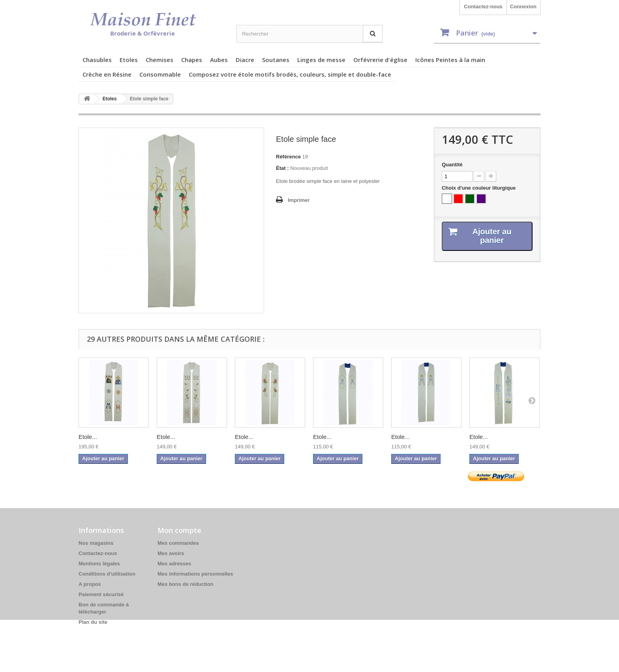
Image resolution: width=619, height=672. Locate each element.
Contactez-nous (483, 7)
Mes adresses (174, 564)
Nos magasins (96, 543)
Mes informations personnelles (195, 574)
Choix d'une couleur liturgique (479, 188)
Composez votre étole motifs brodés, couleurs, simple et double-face (290, 74)
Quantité (452, 165)
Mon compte (179, 530)
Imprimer (299, 200)
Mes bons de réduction (186, 584)
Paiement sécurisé (101, 594)
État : (282, 168)
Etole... (88, 437)
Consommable (160, 74)
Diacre (245, 60)
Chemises (159, 60)
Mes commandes (178, 543)
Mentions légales (99, 564)
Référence (288, 157)
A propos (90, 584)
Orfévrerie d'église (380, 60)
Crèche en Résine (107, 74)
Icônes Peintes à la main (450, 60)
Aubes (219, 60)
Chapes (192, 60)
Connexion (523, 7)
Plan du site (93, 622)
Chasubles (97, 60)
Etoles (129, 60)
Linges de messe (321, 60)
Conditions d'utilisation (107, 574)
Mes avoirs (171, 553)
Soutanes (276, 60)
